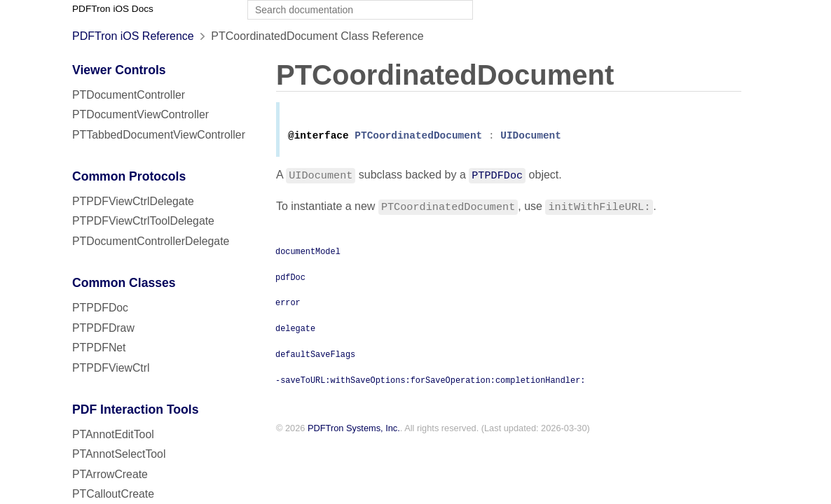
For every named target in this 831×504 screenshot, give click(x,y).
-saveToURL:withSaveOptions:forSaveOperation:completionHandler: (430, 382)
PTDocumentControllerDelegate (151, 241)
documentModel (308, 253)
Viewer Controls (119, 70)
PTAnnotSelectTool (119, 454)
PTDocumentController (129, 95)
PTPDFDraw (103, 328)
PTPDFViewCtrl (111, 368)
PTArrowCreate (110, 474)
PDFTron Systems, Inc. (354, 431)
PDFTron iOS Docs (113, 9)
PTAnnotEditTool (113, 434)
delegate (295, 330)
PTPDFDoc (100, 308)
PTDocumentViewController (140, 114)
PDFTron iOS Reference (133, 36)
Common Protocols (129, 176)
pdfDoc (290, 279)
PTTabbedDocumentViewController (159, 135)
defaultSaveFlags (315, 356)
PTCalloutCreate (113, 494)
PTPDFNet (99, 348)
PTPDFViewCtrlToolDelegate (143, 221)
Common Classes (124, 283)
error (288, 304)
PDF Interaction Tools (136, 409)
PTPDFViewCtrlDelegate (133, 201)
